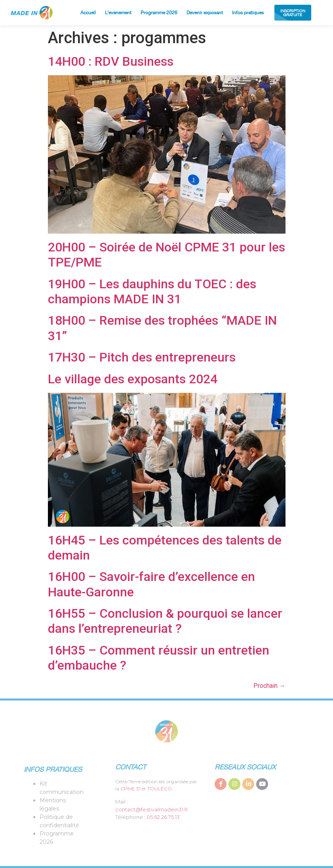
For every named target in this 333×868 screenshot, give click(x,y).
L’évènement (118, 13)
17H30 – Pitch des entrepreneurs (142, 357)
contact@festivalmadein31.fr (152, 809)
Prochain (269, 686)
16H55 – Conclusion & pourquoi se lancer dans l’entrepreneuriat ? (165, 621)
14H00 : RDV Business (111, 61)
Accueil (88, 13)
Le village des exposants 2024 (133, 379)
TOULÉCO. (160, 789)
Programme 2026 (159, 13)
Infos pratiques (248, 13)
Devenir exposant (205, 13)
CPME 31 (130, 789)
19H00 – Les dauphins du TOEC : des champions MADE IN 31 (152, 291)
